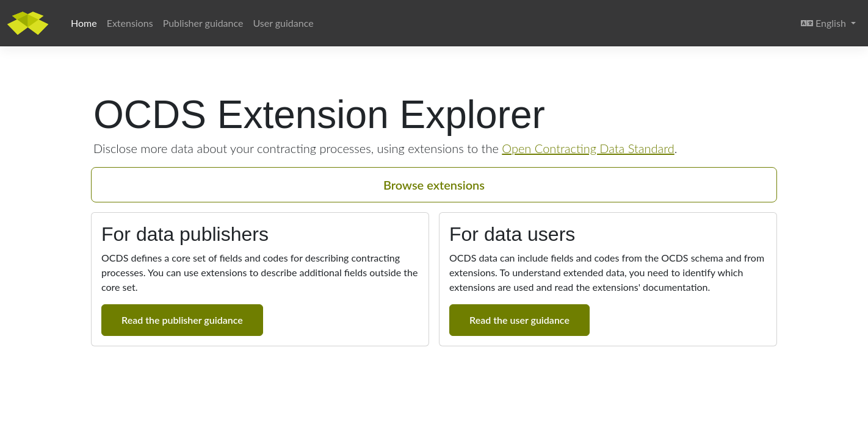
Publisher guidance (203, 23)
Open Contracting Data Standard (588, 148)
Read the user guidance (519, 320)
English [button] (831, 22)
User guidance (283, 23)
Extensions (130, 23)
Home (84, 23)
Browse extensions (434, 185)
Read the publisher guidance (182, 320)
